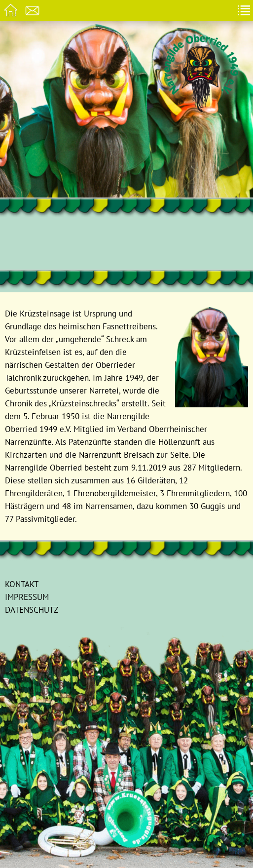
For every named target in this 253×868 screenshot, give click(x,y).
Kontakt (22, 584)
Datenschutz (32, 610)
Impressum (27, 597)
